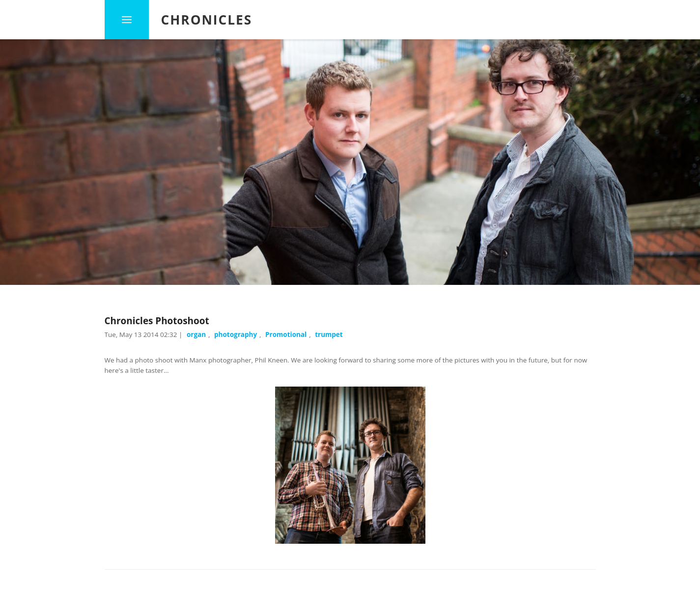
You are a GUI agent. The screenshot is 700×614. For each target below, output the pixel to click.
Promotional (286, 335)
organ (196, 335)
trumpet (329, 335)
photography (236, 335)
